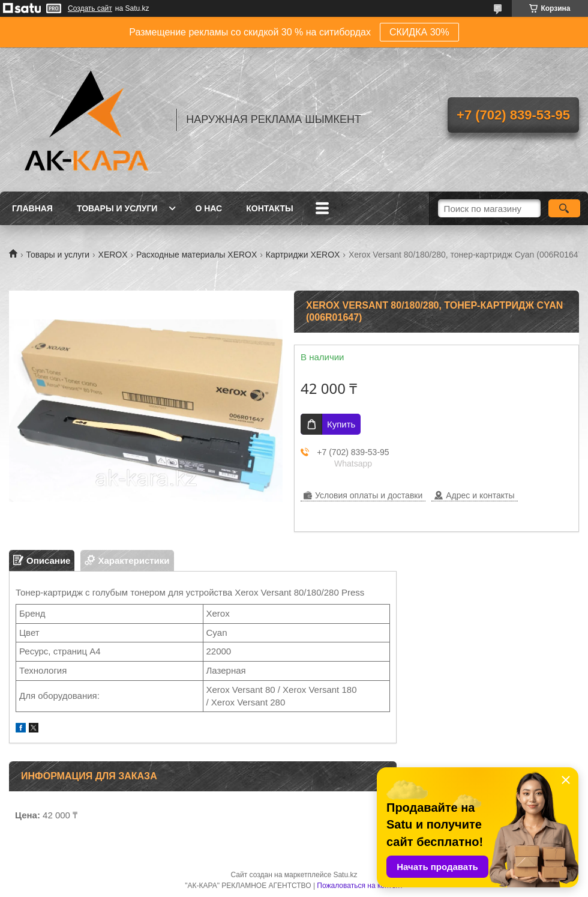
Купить (341, 424)
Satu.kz (345, 875)
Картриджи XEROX (303, 255)
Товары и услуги (117, 208)
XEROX (113, 255)
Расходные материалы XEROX (196, 255)
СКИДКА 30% (419, 32)
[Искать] (564, 208)
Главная (32, 208)
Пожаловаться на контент (360, 886)
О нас (208, 208)
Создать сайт (90, 8)
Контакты (269, 208)
